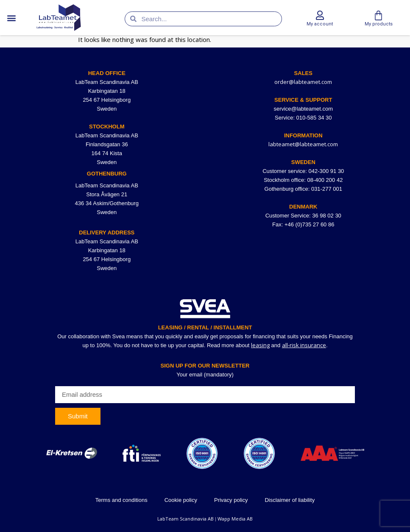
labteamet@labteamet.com (303, 144)
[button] (11, 18)
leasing (260, 345)
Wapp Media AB (235, 519)
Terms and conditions (121, 500)
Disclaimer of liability (290, 500)
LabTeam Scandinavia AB (185, 519)
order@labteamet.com (303, 82)
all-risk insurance (304, 345)
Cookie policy (181, 500)
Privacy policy (231, 500)
